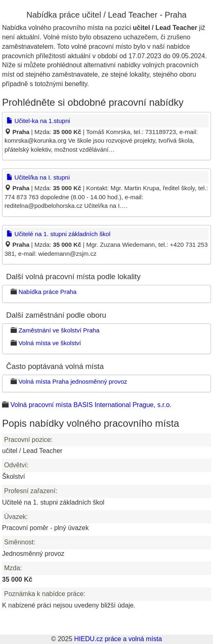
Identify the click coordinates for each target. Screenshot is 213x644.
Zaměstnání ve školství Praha (59, 330)
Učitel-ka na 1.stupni (38, 121)
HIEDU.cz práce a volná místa (118, 639)
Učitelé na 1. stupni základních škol (58, 234)
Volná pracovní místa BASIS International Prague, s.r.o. (91, 405)
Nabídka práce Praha (48, 292)
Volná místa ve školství (50, 343)
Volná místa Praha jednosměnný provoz (73, 381)
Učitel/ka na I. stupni (38, 177)
